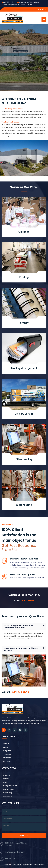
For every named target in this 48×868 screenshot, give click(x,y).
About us (6, 744)
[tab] (24, 627)
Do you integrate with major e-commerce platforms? (18, 627)
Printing (24, 277)
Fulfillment (24, 232)
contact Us (7, 761)
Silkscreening (24, 459)
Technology (7, 754)
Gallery (6, 747)
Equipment (7, 758)
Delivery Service (24, 414)
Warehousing (24, 505)
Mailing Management (24, 368)
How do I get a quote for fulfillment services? (21, 649)
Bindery (24, 323)
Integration (7, 751)
